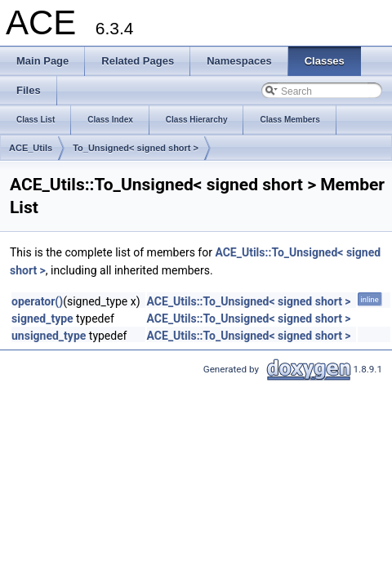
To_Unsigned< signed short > (136, 148)
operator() (37, 301)
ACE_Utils (31, 148)
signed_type (42, 318)
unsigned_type (49, 336)
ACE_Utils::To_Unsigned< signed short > (249, 301)
